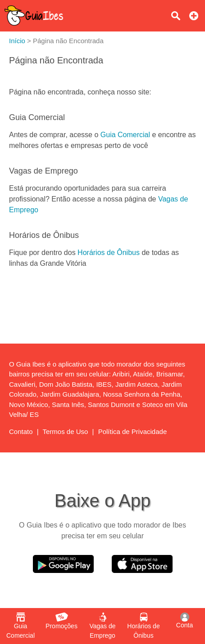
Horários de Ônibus (109, 253)
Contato (21, 432)
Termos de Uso (66, 432)
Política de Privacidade (133, 432)
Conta (184, 621)
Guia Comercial (125, 135)
